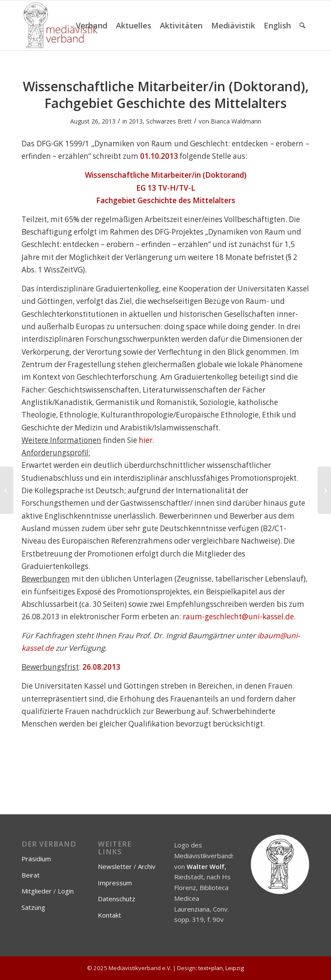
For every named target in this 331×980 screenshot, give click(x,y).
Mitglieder (37, 891)
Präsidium (36, 859)
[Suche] (302, 25)
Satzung (33, 907)
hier (146, 440)
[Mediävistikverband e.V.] (61, 25)
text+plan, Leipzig (221, 968)
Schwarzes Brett (169, 121)
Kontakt (109, 915)
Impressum (115, 883)
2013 (136, 121)
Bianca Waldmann (236, 121)
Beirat (31, 875)
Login (66, 891)
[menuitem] (92, 25)
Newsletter (115, 866)
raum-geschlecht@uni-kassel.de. (238, 617)
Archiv (147, 866)
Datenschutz (117, 899)
